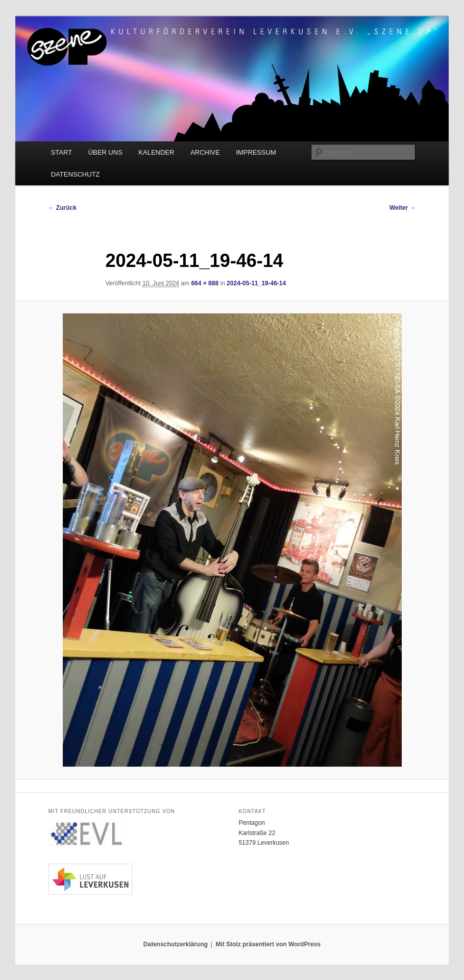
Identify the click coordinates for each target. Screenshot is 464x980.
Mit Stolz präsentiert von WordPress (268, 944)
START (62, 152)
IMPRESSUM (256, 152)
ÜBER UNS (105, 152)
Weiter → (403, 208)
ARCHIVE (205, 152)
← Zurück (63, 208)
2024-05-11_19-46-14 (256, 283)
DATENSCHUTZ (76, 174)
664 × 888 (205, 283)
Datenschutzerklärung (176, 944)
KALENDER (156, 152)
